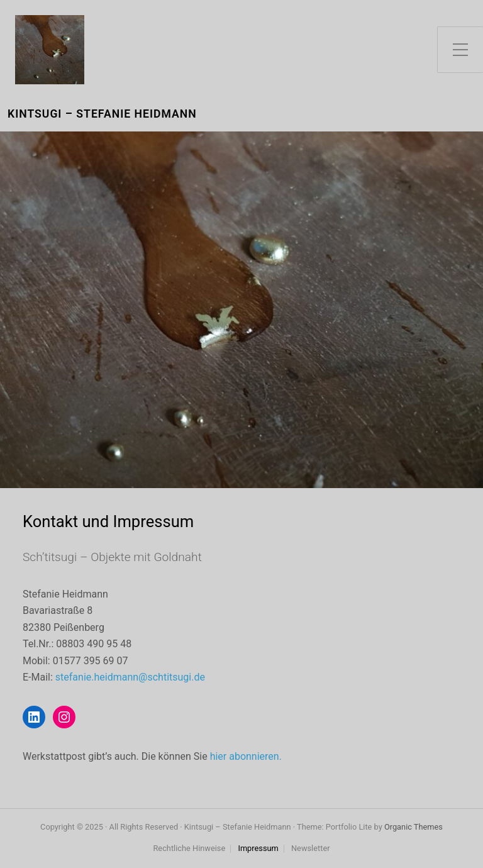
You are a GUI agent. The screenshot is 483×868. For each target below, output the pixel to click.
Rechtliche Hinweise (189, 849)
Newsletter (311, 849)
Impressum (258, 849)
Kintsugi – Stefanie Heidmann (102, 114)
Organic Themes (414, 827)
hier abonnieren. (246, 756)
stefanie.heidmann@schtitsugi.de (130, 677)
